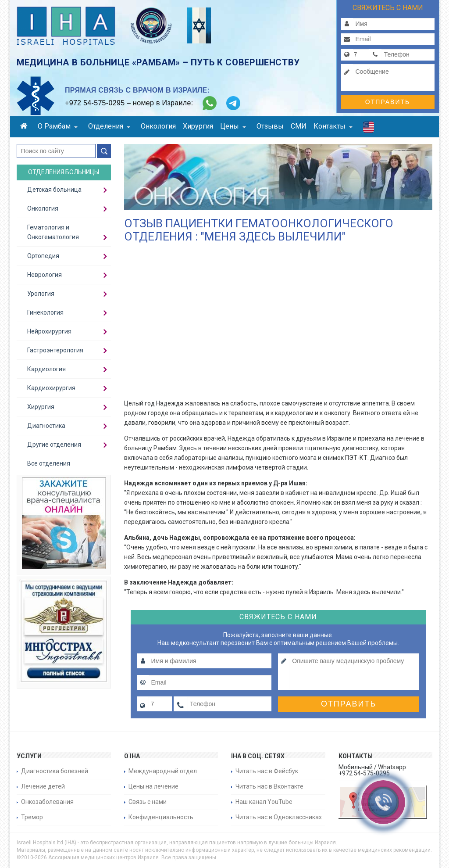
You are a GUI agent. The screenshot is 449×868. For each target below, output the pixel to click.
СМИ (299, 126)
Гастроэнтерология (55, 350)
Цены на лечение (153, 786)
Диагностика (46, 426)
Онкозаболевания (47, 802)
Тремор (32, 817)
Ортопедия (43, 256)
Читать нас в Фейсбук (267, 771)
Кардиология (46, 369)
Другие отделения (54, 445)
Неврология (45, 275)
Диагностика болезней (55, 771)
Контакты (333, 126)
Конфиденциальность (161, 817)
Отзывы (270, 126)
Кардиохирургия (51, 388)
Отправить (388, 102)
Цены (233, 126)
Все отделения (49, 463)
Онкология (158, 126)
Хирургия (198, 126)
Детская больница (54, 190)
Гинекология (45, 312)
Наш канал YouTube (264, 802)
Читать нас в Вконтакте (269, 786)
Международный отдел (163, 771)
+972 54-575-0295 (95, 103)
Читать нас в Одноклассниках (279, 817)
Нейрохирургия (49, 331)
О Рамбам (58, 126)
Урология (41, 294)
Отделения (109, 126)
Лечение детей (43, 786)
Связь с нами (148, 802)
